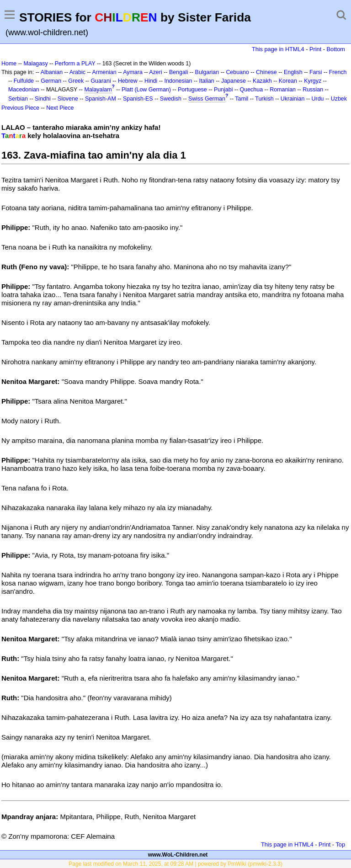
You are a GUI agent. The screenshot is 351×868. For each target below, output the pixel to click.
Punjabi (223, 90)
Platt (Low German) (146, 90)
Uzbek (339, 99)
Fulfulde (24, 81)
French (338, 72)
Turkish (264, 99)
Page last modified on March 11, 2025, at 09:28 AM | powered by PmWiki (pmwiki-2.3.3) (175, 864)
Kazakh (262, 81)
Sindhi (43, 99)
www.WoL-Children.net (178, 855)
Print (315, 49)
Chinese (266, 72)
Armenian (104, 72)
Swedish (171, 99)
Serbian (18, 99)
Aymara (133, 72)
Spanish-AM (101, 99)
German (51, 81)
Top (340, 844)
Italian (207, 81)
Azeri (155, 72)
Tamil (242, 99)
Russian (313, 90)
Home (9, 64)
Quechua (251, 90)
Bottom (336, 49)
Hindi (151, 81)
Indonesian (178, 81)
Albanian (52, 72)
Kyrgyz (313, 81)
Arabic (77, 72)
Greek (76, 81)
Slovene (68, 99)
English (293, 72)
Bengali (179, 72)
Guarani (101, 81)
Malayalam (98, 90)
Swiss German (207, 99)
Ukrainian (293, 99)
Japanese (234, 81)
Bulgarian (207, 72)
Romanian (283, 90)
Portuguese (192, 90)
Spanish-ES (138, 99)
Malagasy (35, 64)
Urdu (318, 99)
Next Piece (60, 108)
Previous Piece (20, 108)
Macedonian (24, 90)
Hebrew (128, 81)
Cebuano (237, 72)
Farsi (316, 72)
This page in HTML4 (278, 49)
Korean (288, 81)
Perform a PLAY (75, 64)
